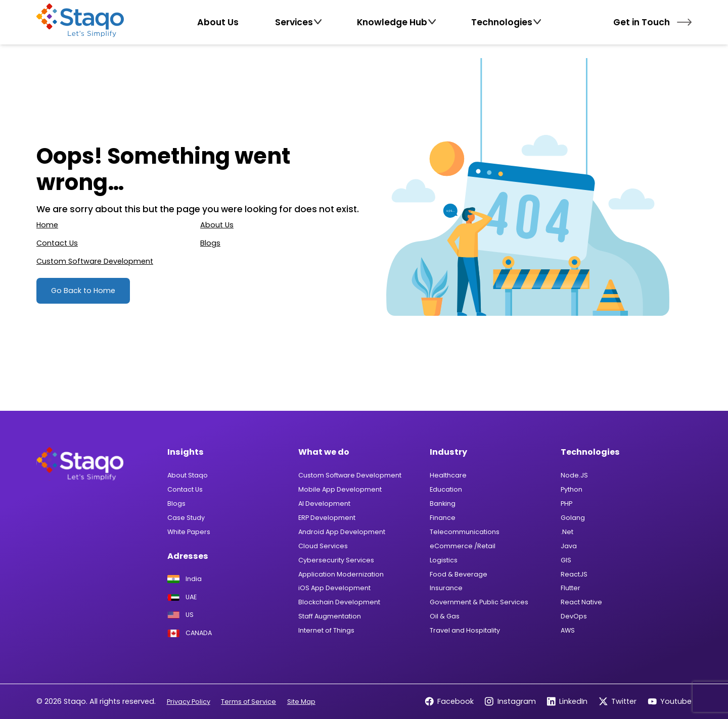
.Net (567, 532)
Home (47, 225)
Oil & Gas (445, 616)
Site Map (301, 702)
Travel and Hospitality (465, 630)
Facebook (449, 701)
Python (572, 489)
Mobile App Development (340, 489)
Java (569, 546)
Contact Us (57, 243)
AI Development (324, 504)
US (180, 615)
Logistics (444, 560)
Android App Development (342, 532)
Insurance (446, 588)
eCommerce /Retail (463, 546)
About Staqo (188, 475)
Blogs (210, 243)
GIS (566, 560)
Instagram (510, 701)
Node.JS (574, 475)
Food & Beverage (459, 574)
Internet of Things (326, 630)
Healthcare (448, 475)
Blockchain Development (339, 602)
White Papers (189, 532)
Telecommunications (465, 532)
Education (446, 489)
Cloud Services (323, 546)
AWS (568, 630)
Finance (443, 518)
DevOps (574, 616)
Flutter (571, 588)
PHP (566, 504)
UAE (182, 597)
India (185, 579)
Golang (573, 518)
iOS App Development (334, 588)
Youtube (670, 701)
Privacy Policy (189, 702)
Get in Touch (652, 22)
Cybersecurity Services (336, 560)
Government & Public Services (479, 602)
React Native (581, 602)
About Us (217, 225)
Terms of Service (248, 702)
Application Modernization (341, 574)
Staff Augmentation (330, 616)
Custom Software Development (95, 261)
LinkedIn (567, 701)
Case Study (186, 518)
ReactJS (574, 574)
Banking (443, 504)
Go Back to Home (83, 291)
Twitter (618, 701)
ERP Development (327, 518)
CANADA (190, 633)
